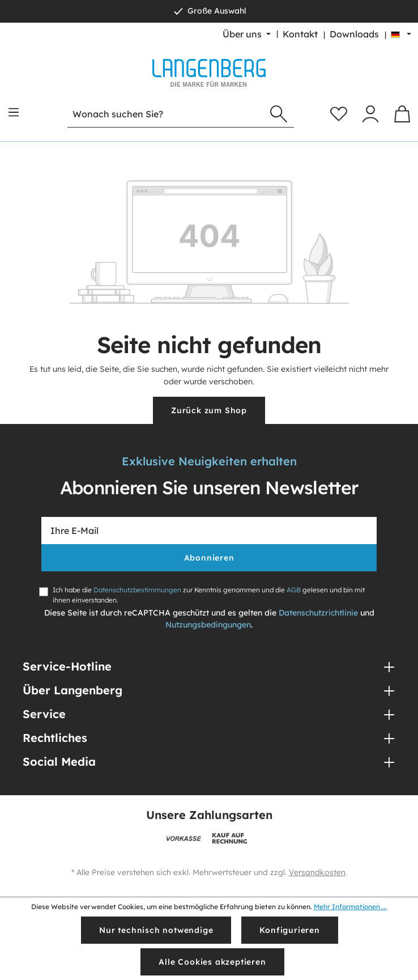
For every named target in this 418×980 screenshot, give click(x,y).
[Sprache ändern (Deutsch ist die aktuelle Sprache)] (401, 34)
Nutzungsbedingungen (208, 625)
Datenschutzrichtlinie (318, 613)
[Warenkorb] (402, 114)
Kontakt (300, 34)
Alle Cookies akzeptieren (212, 962)
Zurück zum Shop (209, 410)
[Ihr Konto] (370, 114)
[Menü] (14, 112)
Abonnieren (209, 558)
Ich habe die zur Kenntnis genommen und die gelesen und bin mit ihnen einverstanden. (209, 595)
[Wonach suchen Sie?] (166, 114)
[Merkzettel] (339, 114)
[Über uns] (247, 34)
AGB (294, 590)
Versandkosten (317, 872)
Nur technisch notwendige (156, 930)
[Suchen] (279, 114)
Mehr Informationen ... (350, 907)
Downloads (354, 34)
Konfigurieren (289, 930)
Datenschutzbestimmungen (137, 590)
